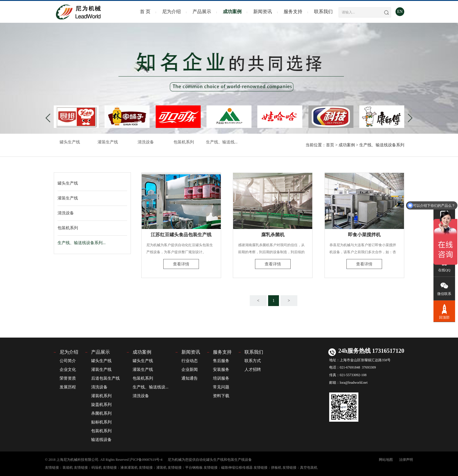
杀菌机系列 (101, 413)
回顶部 (444, 311)
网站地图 (386, 460)
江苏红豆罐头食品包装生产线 (181, 235)
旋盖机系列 (101, 405)
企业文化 (68, 370)
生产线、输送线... (222, 142)
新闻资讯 (263, 12)
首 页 (145, 12)
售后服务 (221, 361)
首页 (330, 145)
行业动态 (190, 361)
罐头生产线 (70, 142)
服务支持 (293, 12)
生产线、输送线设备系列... (82, 243)
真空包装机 (309, 468)
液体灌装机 (129, 468)
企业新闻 (190, 370)
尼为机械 (175, 460)
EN (400, 12)
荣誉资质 (68, 378)
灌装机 (162, 468)
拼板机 (276, 468)
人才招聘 (253, 370)
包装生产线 (236, 460)
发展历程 (68, 387)
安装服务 (221, 370)
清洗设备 (146, 142)
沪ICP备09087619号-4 (146, 460)
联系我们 (323, 12)
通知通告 (190, 378)
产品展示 (202, 12)
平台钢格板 (194, 468)
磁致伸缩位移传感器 (237, 468)
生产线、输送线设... (151, 387)
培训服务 (221, 378)
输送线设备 (101, 440)
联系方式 (253, 361)
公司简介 (68, 361)
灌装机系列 (101, 396)
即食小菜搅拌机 (364, 235)
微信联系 (444, 288)
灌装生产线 (108, 142)
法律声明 (406, 460)
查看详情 (181, 264)
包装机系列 (184, 142)
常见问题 (221, 387)
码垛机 (97, 468)
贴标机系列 (101, 422)
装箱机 (68, 468)
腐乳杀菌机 (273, 235)
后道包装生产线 (105, 378)
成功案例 (232, 12)
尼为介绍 (171, 12)
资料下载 (221, 396)
